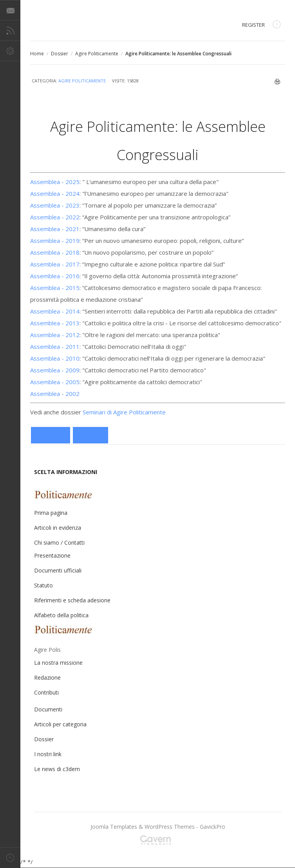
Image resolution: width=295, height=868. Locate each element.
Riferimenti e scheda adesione (72, 600)
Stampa (278, 82)
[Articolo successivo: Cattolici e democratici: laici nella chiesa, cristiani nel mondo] (90, 435)
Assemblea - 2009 (55, 370)
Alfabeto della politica (61, 615)
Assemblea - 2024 (55, 193)
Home (37, 54)
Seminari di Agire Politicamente (124, 412)
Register (261, 25)
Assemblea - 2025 (55, 182)
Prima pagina (51, 513)
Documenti (48, 709)
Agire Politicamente (97, 54)
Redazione (47, 677)
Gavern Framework (158, 842)
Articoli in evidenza (58, 528)
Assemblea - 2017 (55, 264)
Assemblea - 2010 (55, 358)
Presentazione (52, 555)
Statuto (43, 585)
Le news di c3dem (57, 769)
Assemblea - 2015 (55, 288)
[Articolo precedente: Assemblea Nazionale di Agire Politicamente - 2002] (51, 435)
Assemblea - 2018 (55, 252)
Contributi (46, 692)
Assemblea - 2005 (55, 382)
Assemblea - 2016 (55, 276)
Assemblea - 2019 (55, 241)
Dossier (60, 54)
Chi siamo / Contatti (59, 542)
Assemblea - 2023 (55, 205)
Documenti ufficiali (58, 570)
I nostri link (48, 754)
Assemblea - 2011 (55, 346)
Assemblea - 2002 (55, 394)
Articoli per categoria (60, 724)
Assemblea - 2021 (55, 229)
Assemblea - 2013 (55, 323)
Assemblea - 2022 (55, 217)
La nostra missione (58, 663)
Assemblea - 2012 (55, 335)
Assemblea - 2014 (55, 311)
